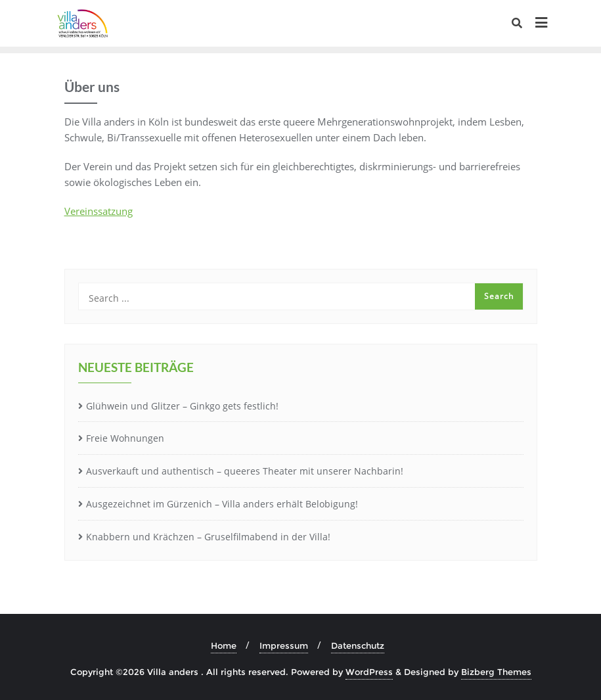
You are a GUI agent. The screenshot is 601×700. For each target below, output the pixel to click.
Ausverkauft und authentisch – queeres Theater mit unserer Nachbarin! (245, 471)
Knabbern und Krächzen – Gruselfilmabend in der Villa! (208, 537)
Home (224, 645)
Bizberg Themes (496, 672)
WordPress (369, 672)
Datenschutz (358, 645)
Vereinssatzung (99, 211)
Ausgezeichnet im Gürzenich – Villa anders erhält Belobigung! (222, 504)
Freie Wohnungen (125, 438)
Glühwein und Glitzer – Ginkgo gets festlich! (182, 406)
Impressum (284, 645)
